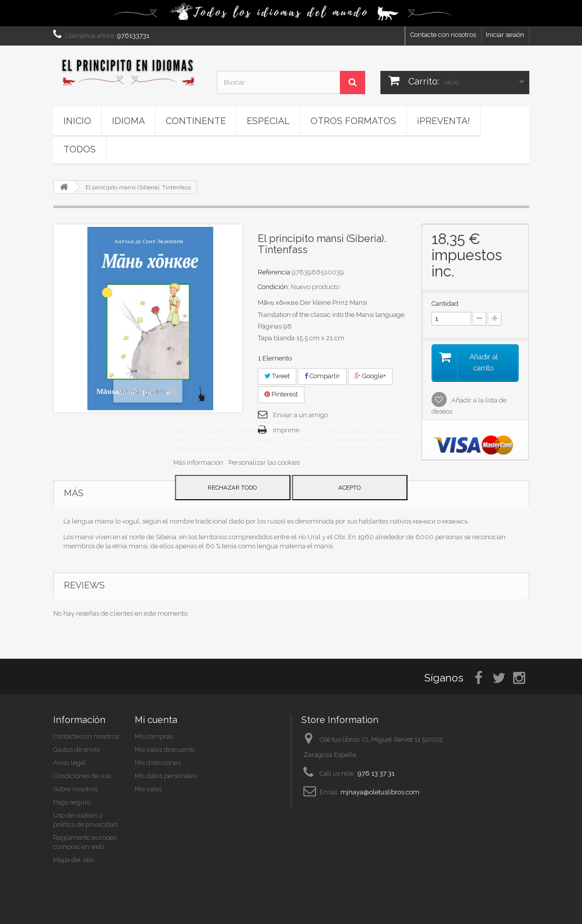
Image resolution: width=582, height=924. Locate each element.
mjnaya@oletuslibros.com (380, 792)
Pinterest (281, 394)
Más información (199, 463)
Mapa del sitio (74, 860)
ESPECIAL (268, 121)
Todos (80, 149)
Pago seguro (72, 802)
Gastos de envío (76, 750)
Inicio (77, 121)
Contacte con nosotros (443, 35)
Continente (196, 121)
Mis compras (154, 736)
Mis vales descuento (165, 750)
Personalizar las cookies (264, 463)
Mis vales (148, 789)
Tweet (277, 376)
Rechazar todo (232, 488)
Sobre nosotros (75, 789)
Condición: (274, 287)
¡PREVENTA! (443, 121)
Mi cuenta (156, 720)
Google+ (370, 376)
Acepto (350, 488)
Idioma (128, 121)
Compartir (322, 376)
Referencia (274, 272)
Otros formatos (353, 121)
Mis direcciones (158, 763)
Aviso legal (70, 763)
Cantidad (445, 304)
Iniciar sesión (505, 35)
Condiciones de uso (82, 776)
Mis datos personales (166, 776)
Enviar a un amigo (300, 415)
